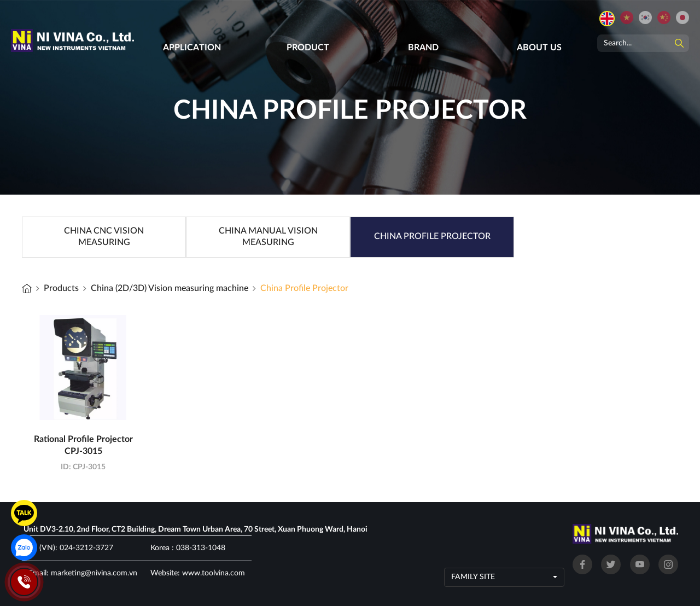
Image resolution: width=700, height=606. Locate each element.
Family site (473, 577)
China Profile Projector (304, 288)
